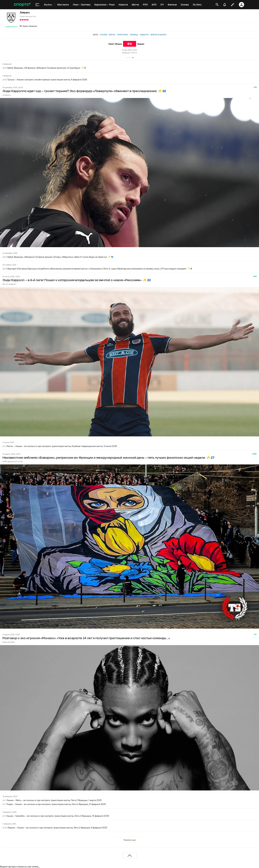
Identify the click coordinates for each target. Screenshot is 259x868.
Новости (144, 35)
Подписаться (11, 27)
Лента (95, 35)
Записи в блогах (158, 35)
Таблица (134, 35)
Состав (103, 35)
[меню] (37, 5)
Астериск (7, 95)
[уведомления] (225, 5)
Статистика (122, 35)
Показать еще (129, 840)
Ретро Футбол (9, 642)
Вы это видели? (9, 284)
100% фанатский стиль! (13, 461)
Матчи (112, 35)
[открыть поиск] (217, 5)
